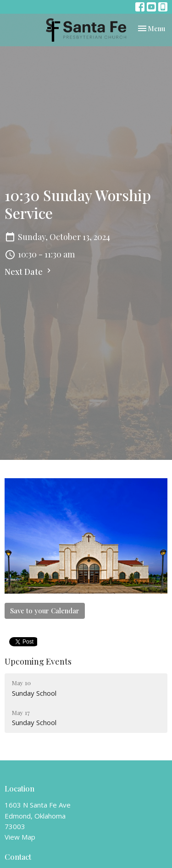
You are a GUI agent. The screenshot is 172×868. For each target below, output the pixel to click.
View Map (20, 837)
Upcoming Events (38, 661)
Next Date (29, 272)
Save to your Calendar (45, 611)
